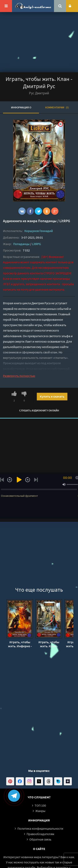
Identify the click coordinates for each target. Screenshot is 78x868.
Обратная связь (40, 839)
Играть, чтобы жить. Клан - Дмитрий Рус (49, 644)
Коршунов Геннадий (39, 231)
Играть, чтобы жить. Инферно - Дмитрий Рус (20, 644)
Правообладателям (40, 834)
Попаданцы (47, 221)
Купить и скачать (52, 396)
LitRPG (65, 221)
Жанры (40, 811)
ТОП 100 (40, 805)
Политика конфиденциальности (40, 828)
